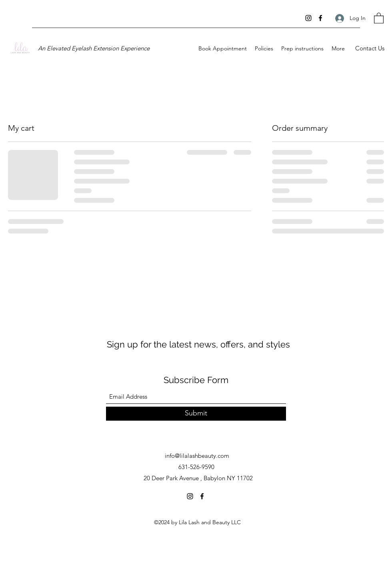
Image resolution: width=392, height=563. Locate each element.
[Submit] (196, 414)
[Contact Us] (370, 48)
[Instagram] (308, 18)
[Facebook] (320, 18)
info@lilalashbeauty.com (197, 456)
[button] (379, 18)
